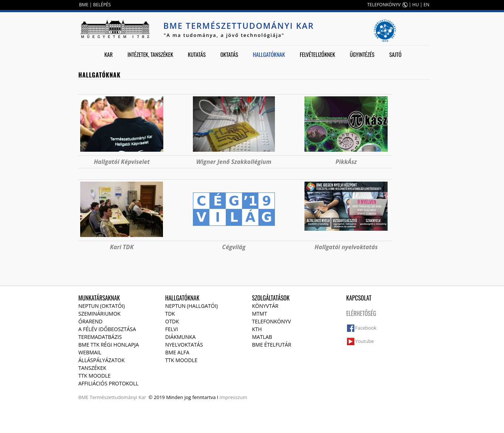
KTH (257, 329)
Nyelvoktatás (184, 345)
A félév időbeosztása (107, 329)
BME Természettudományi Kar (239, 25)
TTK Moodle (94, 376)
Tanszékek (92, 368)
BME (84, 5)
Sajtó (395, 54)
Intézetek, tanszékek (150, 54)
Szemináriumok (99, 314)
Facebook (366, 328)
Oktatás (229, 54)
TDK (170, 314)
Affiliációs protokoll (108, 383)
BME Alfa (177, 352)
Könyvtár (265, 306)
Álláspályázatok (101, 360)
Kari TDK (122, 247)
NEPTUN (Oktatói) (102, 306)
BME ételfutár (272, 345)
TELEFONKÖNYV (384, 5)
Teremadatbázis (100, 337)
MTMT (260, 314)
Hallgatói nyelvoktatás (346, 247)
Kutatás (197, 54)
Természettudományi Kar (118, 397)
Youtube (365, 341)
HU (416, 5)
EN (426, 5)
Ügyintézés (362, 54)
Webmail (90, 352)
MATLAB (262, 337)
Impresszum (233, 397)
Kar (108, 54)
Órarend (91, 321)
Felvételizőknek (317, 54)
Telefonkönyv (271, 321)
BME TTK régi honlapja (109, 345)
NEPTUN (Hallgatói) (191, 306)
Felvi (172, 329)
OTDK (172, 321)
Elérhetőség (361, 313)
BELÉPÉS (102, 5)
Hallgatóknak (269, 54)
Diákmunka (180, 337)
